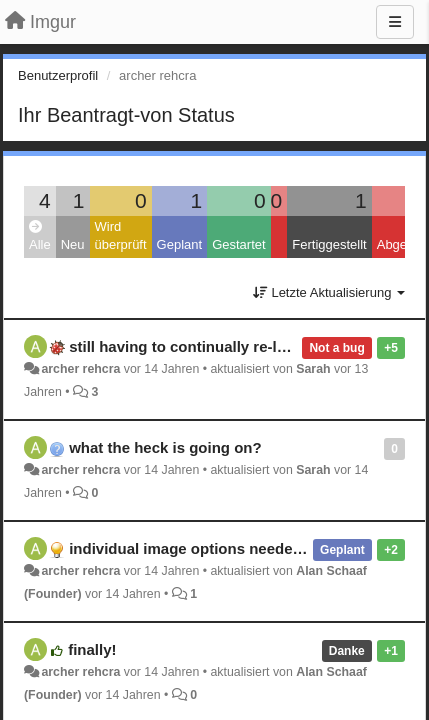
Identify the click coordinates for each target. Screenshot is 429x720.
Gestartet (238, 244)
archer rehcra (80, 369)
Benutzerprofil (58, 75)
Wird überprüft (121, 236)
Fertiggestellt (329, 244)
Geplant (180, 244)
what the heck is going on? (165, 447)
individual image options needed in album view (236, 548)
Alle (40, 236)
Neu (73, 244)
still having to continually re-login (188, 346)
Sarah (313, 369)
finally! (92, 649)
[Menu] (395, 22)
